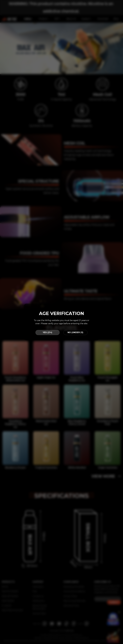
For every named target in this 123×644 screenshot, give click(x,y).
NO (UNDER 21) (75, 332)
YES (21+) (47, 332)
